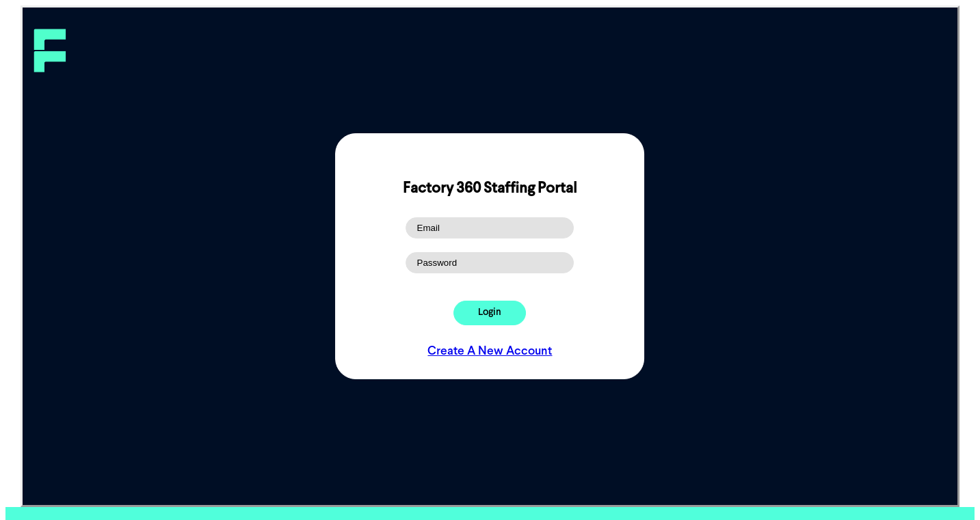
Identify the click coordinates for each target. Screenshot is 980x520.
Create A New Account (490, 352)
